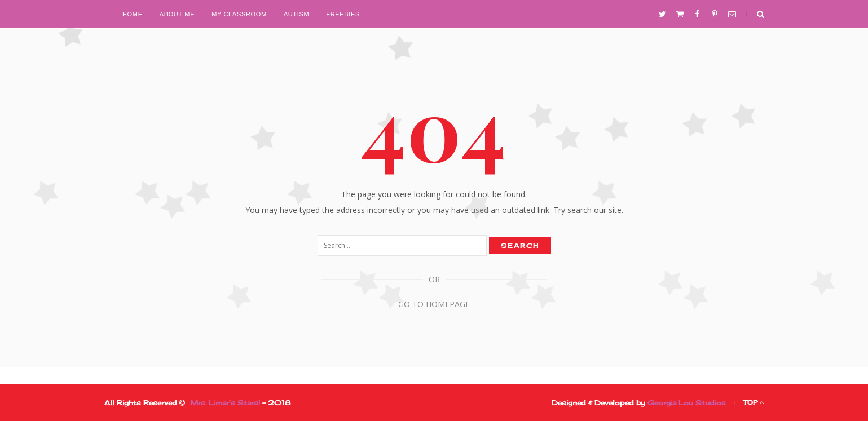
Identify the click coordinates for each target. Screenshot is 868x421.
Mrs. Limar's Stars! (225, 403)
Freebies (343, 14)
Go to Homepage (434, 304)
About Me (177, 14)
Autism (297, 14)
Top (754, 402)
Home (133, 14)
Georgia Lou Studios (687, 403)
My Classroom (239, 14)
